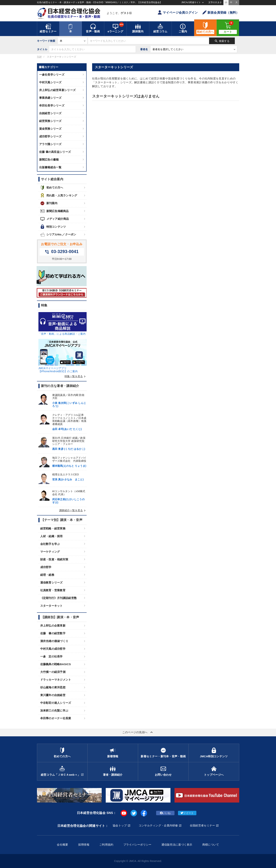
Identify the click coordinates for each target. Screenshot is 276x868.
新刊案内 (49, 203)
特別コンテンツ (53, 227)
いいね (165, 813)
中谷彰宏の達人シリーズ (56, 703)
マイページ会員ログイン (178, 12)
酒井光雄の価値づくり (54, 641)
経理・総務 (47, 575)
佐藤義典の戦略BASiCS (56, 664)
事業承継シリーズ (50, 98)
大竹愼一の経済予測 (53, 672)
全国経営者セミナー (202, 825)
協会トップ (120, 825)
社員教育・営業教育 (53, 590)
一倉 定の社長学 (51, 656)
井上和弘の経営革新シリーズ (57, 90)
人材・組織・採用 (51, 536)
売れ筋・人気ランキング (59, 195)
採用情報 (84, 845)
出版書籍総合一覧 (50, 167)
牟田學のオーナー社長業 (56, 718)
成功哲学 (46, 567)
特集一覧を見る (76, 376)
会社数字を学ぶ (50, 544)
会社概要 (62, 845)
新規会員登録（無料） (221, 12)
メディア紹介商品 (55, 219)
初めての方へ (52, 188)
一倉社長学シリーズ (52, 75)
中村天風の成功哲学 (53, 649)
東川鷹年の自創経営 (53, 695)
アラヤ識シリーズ (50, 144)
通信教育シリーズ (51, 582)
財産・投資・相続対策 (54, 559)
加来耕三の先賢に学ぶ (54, 710)
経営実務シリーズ (50, 121)
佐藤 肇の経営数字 (53, 633)
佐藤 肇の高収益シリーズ (55, 152)
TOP (39, 57)
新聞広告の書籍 (49, 160)
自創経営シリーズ (50, 113)
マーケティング (50, 552)
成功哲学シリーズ (50, 136)
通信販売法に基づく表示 (177, 845)
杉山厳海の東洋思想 (53, 687)
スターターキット (51, 606)
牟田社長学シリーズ (52, 105)
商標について (211, 845)
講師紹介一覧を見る (73, 510)
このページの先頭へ (138, 732)
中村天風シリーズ (50, 82)
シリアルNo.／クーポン (58, 235)
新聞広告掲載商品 (55, 211)
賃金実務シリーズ (50, 129)
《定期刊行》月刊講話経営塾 (59, 598)
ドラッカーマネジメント (56, 680)
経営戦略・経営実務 (53, 528)
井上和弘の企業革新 (53, 626)
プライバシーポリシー (137, 845)
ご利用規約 (106, 845)
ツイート (187, 813)
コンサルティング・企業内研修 (158, 825)
